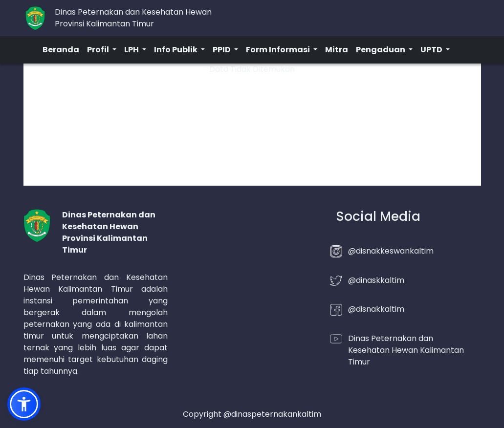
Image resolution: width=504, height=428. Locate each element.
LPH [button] (132, 50)
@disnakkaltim (376, 309)
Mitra (337, 50)
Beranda (61, 50)
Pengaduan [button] (381, 50)
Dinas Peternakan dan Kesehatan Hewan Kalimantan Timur (406, 350)
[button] (24, 404)
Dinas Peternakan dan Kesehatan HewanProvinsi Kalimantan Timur (133, 18)
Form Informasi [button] (279, 50)
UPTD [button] (432, 50)
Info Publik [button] (176, 50)
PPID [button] (222, 50)
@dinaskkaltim (376, 280)
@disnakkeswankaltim (391, 251)
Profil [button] (99, 50)
